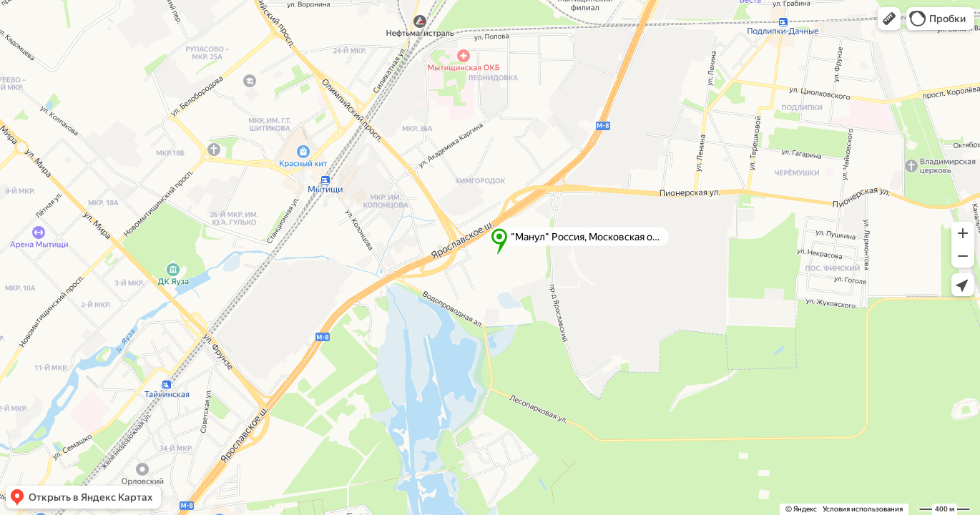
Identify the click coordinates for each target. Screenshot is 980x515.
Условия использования (863, 509)
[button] (889, 19)
